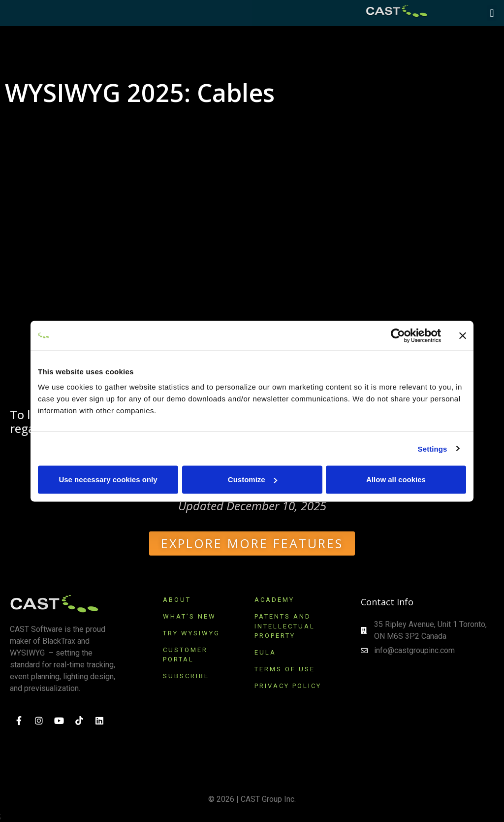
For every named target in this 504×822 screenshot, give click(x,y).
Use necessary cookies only (108, 479)
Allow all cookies (396, 479)
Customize (252, 479)
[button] (492, 13)
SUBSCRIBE (188, 676)
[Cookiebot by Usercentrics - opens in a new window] (398, 335)
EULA (265, 652)
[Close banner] (463, 335)
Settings (433, 448)
